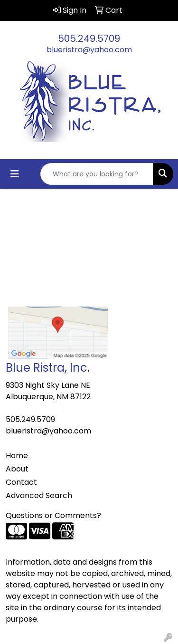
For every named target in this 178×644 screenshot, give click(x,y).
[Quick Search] (97, 174)
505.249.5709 (89, 38)
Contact (21, 482)
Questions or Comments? (53, 515)
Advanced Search (39, 495)
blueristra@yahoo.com (89, 50)
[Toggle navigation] (15, 174)
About (17, 469)
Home (17, 456)
